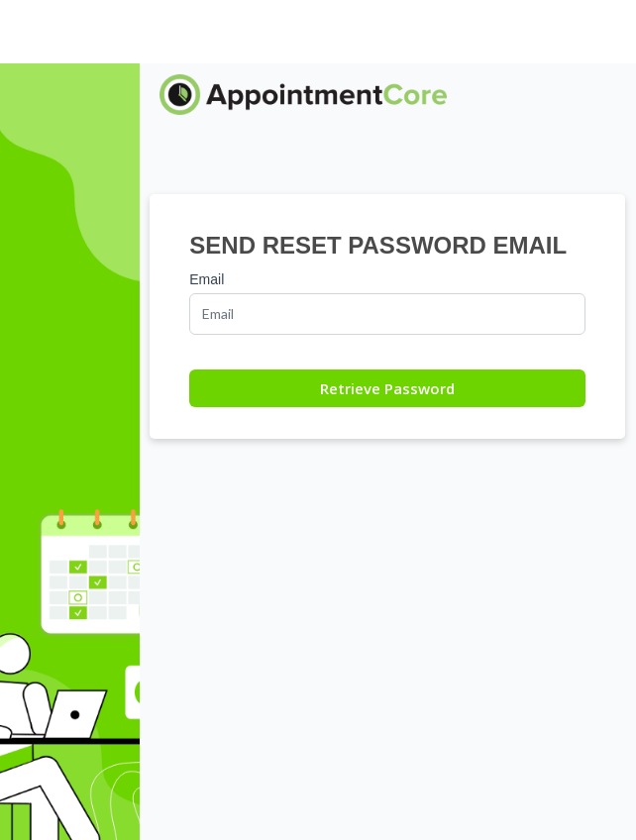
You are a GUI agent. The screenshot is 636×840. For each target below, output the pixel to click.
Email (207, 279)
